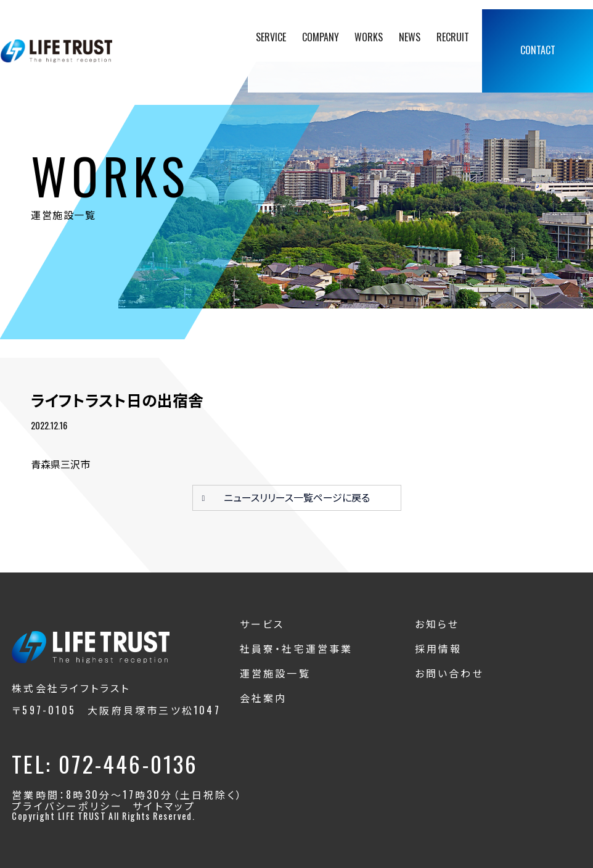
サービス (262, 624)
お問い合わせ (449, 673)
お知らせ (437, 624)
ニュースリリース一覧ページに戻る (297, 497)
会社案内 (264, 698)
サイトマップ (164, 806)
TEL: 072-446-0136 (105, 763)
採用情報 (439, 648)
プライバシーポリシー (67, 806)
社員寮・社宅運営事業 (296, 648)
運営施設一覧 (275, 673)
